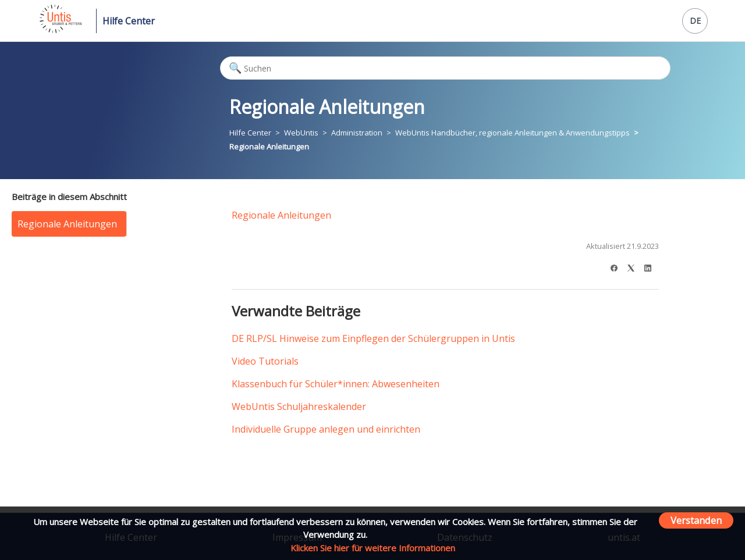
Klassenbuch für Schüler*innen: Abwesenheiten (336, 384)
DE (695, 21)
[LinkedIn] (652, 267)
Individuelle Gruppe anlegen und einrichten (326, 429)
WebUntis (301, 133)
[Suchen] (445, 68)
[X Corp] (635, 267)
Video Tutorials (265, 361)
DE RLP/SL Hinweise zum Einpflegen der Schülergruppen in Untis (373, 338)
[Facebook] (618, 267)
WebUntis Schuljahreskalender (299, 406)
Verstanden (696, 520)
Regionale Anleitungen (269, 147)
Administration (357, 133)
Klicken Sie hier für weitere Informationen (373, 548)
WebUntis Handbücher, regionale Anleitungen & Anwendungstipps (512, 133)
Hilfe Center (129, 21)
